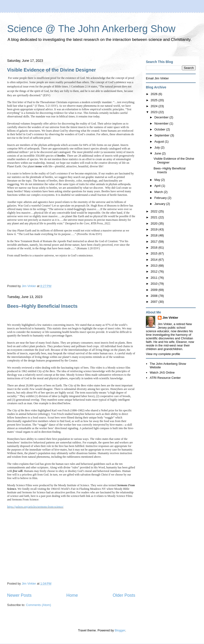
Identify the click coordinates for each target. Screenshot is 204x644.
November (162, 123)
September (162, 135)
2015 (155, 253)
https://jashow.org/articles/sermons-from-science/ (35, 507)
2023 (155, 112)
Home (72, 595)
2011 (155, 278)
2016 (155, 248)
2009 (155, 290)
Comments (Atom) (39, 605)
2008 (155, 296)
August (160, 142)
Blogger (120, 630)
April (158, 186)
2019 (155, 229)
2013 (155, 266)
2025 (155, 100)
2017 (155, 242)
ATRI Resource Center (165, 378)
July (158, 147)
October (160, 129)
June (158, 153)
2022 (155, 211)
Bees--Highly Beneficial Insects (42, 306)
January (160, 204)
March (159, 192)
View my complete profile (163, 354)
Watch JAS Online (162, 372)
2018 (155, 235)
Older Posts (124, 595)
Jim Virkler (170, 318)
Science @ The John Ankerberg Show (91, 29)
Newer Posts (19, 595)
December (162, 117)
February (161, 198)
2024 (155, 106)
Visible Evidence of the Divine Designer (51, 70)
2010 (155, 284)
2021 (155, 217)
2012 (155, 272)
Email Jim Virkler (157, 78)
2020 (155, 223)
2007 (155, 302)
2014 (155, 260)
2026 (155, 94)
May (158, 180)
